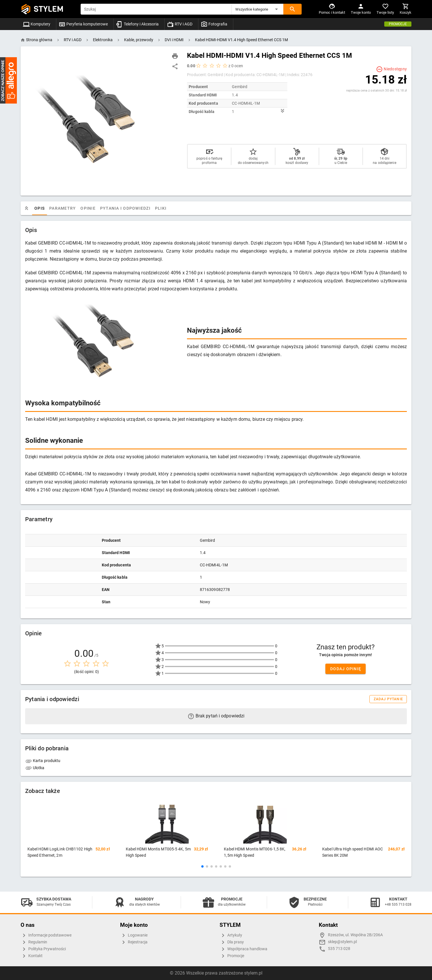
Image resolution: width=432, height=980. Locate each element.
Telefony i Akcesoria (137, 24)
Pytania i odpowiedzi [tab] (130, 208)
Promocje (398, 24)
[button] (258, 9)
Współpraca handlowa (243, 949)
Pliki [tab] (165, 208)
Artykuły (231, 935)
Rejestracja (134, 942)
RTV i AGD (180, 24)
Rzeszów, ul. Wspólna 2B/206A (355, 935)
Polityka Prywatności (43, 949)
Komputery (37, 24)
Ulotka (35, 768)
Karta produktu (43, 761)
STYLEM (49, 9)
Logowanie (134, 935)
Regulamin (34, 942)
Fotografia (214, 24)
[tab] (31, 208)
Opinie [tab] (92, 208)
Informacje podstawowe (46, 935)
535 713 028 (339, 949)
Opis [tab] (44, 208)
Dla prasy (232, 942)
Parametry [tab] (67, 208)
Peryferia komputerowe (83, 24)
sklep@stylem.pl (342, 942)
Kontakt (32, 956)
